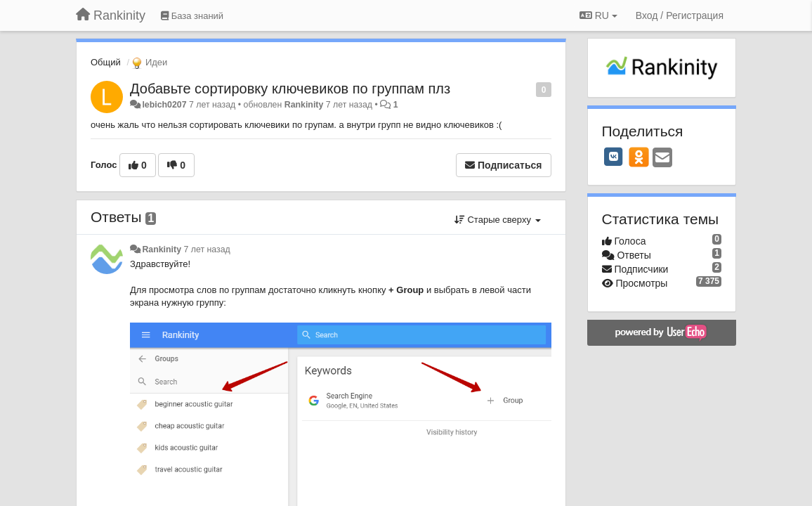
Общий (106, 62)
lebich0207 (164, 105)
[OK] (639, 157)
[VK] (614, 157)
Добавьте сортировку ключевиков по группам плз (290, 89)
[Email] (662, 158)
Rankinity (304, 105)
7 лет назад (207, 249)
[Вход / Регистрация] (680, 15)
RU (598, 15)
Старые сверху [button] (498, 220)
